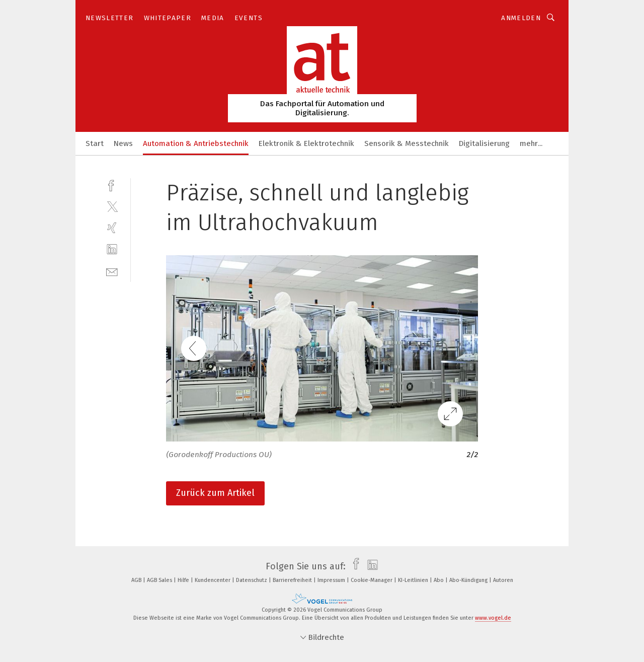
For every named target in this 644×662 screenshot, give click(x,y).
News (123, 143)
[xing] (112, 228)
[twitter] (112, 206)
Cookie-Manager (372, 580)
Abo (439, 580)
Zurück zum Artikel (215, 493)
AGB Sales (160, 580)
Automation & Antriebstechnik (196, 143)
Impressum (332, 580)
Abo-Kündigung (469, 580)
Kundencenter (213, 580)
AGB (137, 580)
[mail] (112, 271)
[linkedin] (112, 249)
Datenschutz (252, 580)
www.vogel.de (493, 618)
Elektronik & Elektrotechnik (306, 143)
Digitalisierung (484, 143)
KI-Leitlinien (414, 580)
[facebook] (112, 185)
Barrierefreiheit (293, 580)
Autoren (503, 580)
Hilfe (184, 580)
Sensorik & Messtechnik (407, 143)
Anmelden (521, 18)
